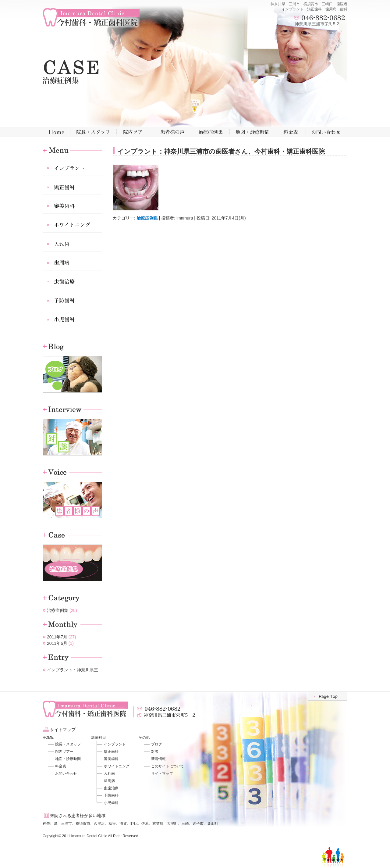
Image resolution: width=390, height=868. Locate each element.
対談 (155, 752)
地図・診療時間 (68, 759)
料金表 (61, 766)
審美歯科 (111, 759)
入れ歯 (109, 773)
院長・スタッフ (68, 744)
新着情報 (158, 759)
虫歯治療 (111, 788)
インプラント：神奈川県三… (75, 670)
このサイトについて (168, 766)
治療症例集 (147, 218)
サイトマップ (162, 773)
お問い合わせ (66, 773)
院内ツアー (64, 752)
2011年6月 (57, 643)
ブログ (157, 744)
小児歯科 (111, 803)
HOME (48, 738)
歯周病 (109, 781)
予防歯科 (111, 795)
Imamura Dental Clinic (89, 836)
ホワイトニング (117, 766)
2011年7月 (57, 637)
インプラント (115, 744)
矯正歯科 (111, 752)
